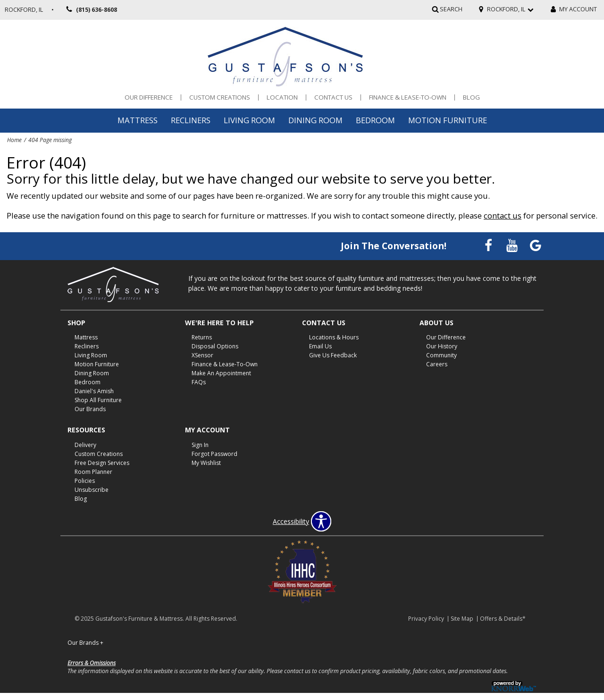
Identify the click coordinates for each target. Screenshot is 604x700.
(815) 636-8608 (90, 10)
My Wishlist (206, 463)
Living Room (249, 120)
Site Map (462, 619)
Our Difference (149, 97)
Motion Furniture (448, 120)
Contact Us (333, 97)
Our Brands (90, 409)
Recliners (191, 120)
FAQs (199, 382)
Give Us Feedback (333, 355)
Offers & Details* (503, 619)
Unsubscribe (92, 490)
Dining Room (315, 120)
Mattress (138, 120)
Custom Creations (220, 97)
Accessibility (291, 522)
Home (14, 140)
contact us (503, 215)
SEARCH (451, 9)
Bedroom (375, 120)
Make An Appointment (221, 373)
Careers (437, 364)
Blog (471, 97)
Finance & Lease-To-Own (408, 97)
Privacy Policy (426, 619)
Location (282, 97)
